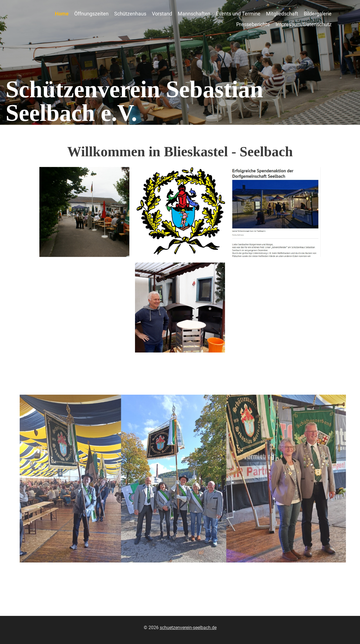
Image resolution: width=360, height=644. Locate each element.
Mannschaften (194, 14)
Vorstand (162, 14)
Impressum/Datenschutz (304, 24)
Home (62, 14)
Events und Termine (238, 14)
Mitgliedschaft (282, 14)
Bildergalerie (318, 14)
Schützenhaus (130, 14)
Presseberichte (253, 24)
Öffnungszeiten (91, 14)
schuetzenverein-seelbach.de (188, 628)
